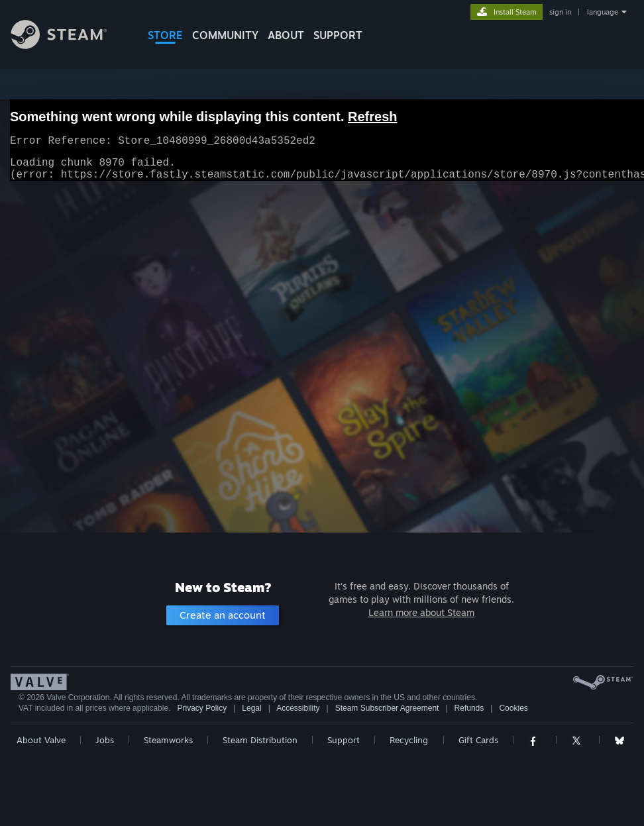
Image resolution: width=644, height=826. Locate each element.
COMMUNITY (225, 35)
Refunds (469, 708)
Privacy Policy (202, 708)
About (286, 35)
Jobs (105, 740)
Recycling (409, 740)
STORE (165, 35)
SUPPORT (338, 35)
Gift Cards (478, 740)
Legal (251, 708)
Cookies (513, 708)
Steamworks (168, 740)
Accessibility (298, 708)
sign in (560, 12)
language (603, 12)
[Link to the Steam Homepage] (69, 45)
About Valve (41, 740)
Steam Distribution (260, 740)
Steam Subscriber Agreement (387, 708)
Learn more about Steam (421, 612)
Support (344, 740)
